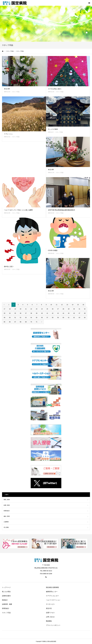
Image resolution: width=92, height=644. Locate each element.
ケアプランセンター (52, 596)
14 (73, 305)
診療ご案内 (7, 505)
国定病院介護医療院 (52, 587)
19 (15, 309)
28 (63, 309)
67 (15, 322)
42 (53, 313)
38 (31, 313)
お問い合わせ (50, 617)
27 (58, 309)
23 (37, 309)
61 (69, 318)
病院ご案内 (7, 500)
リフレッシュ (8, 134)
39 (37, 313)
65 (4, 322)
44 (63, 313)
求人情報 (6, 527)
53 (26, 318)
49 (4, 318)
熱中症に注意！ (9, 267)
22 (31, 309)
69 (26, 322)
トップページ (6, 587)
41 (47, 313)
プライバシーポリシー (53, 625)
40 (42, 313)
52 (20, 318)
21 (26, 309)
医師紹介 (5, 600)
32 (85, 309)
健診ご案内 (7, 516)
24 (42, 309)
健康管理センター (52, 592)
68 (20, 322)
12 (62, 305)
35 (15, 313)
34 (10, 313)
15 (78, 305)
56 (42, 318)
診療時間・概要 (7, 604)
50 (10, 318)
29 (69, 309)
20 (20, 309)
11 (57, 305)
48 (85, 313)
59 (58, 318)
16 (83, 305)
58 (53, 318)
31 (79, 309)
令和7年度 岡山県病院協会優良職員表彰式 (61, 210)
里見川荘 (49, 608)
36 (20, 313)
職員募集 (49, 621)
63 (79, 318)
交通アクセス (50, 613)
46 (74, 313)
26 (53, 309)
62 (74, 318)
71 (37, 322)
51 (15, 318)
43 (58, 313)
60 (63, 318)
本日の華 (7, 89)
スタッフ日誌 (16, 92)
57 (47, 318)
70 (31, 322)
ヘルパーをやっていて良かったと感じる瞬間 (18, 210)
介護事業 (6, 522)
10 (51, 305)
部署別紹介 (7, 511)
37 (26, 313)
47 (79, 313)
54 (31, 318)
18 (10, 309)
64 (85, 318)
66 (10, 322)
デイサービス (50, 604)
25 (47, 309)
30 (74, 309)
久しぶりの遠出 (53, 129)
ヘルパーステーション (53, 600)
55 (37, 318)
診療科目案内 (6, 596)
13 (67, 305)
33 (4, 313)
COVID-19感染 (53, 250)
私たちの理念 (6, 592)
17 (4, 309)
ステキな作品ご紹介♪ (55, 89)
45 (69, 313)
